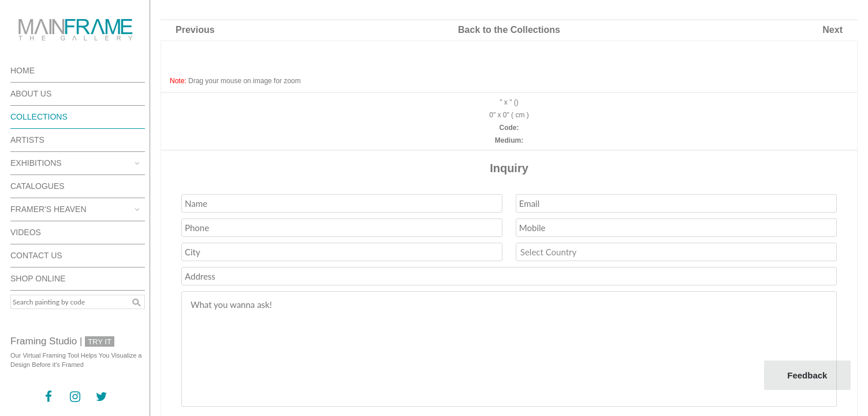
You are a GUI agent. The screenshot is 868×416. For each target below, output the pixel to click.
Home (23, 70)
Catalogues (38, 186)
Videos (26, 232)
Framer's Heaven (49, 209)
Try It (100, 342)
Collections (39, 117)
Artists (27, 140)
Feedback (807, 375)
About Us (31, 94)
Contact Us (36, 255)
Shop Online (38, 278)
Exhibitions (36, 163)
